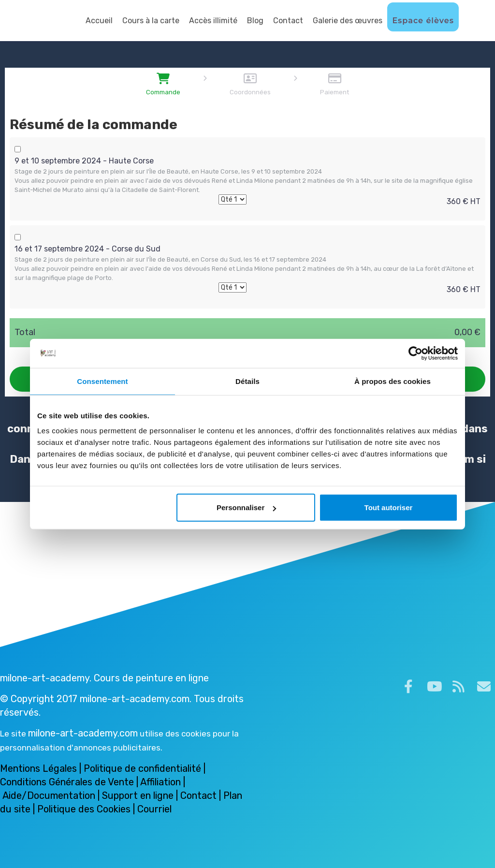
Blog (255, 21)
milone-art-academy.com (83, 733)
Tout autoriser (389, 508)
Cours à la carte (151, 21)
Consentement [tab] (102, 381)
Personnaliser (246, 508)
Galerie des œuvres (348, 21)
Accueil (99, 21)
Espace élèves (423, 21)
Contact (288, 21)
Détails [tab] (247, 381)
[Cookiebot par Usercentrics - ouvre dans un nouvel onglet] (415, 353)
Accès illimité (213, 21)
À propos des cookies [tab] (393, 381)
